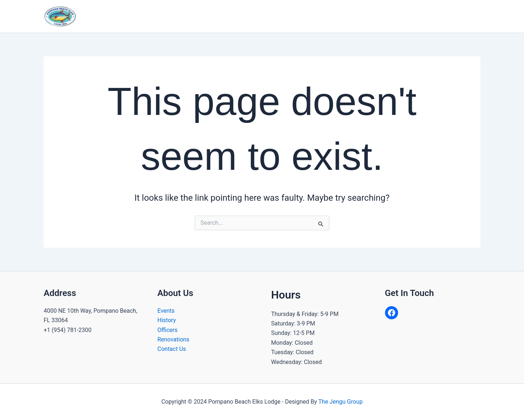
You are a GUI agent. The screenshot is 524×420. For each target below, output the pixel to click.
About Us (205, 16)
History (167, 320)
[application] (217, 16)
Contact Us (409, 16)
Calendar (319, 16)
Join (378, 16)
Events (166, 311)
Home (170, 16)
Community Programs (264, 16)
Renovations (174, 339)
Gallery (351, 16)
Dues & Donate (455, 16)
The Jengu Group (341, 402)
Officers (168, 330)
